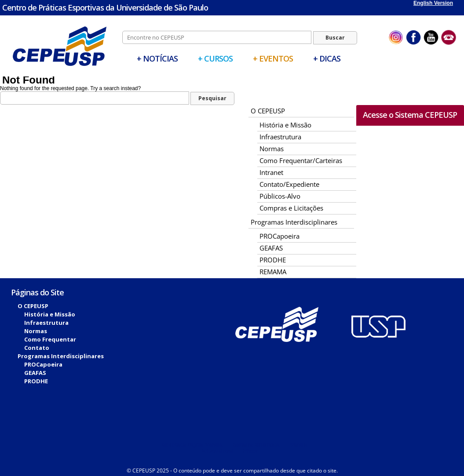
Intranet (271, 172)
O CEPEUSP (268, 111)
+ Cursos (215, 58)
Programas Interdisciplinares (294, 222)
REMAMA (273, 272)
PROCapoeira (279, 236)
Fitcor (250, 451)
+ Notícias (157, 58)
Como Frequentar (50, 339)
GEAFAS (271, 248)
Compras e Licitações (291, 208)
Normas (272, 149)
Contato (37, 348)
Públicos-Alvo (280, 196)
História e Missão (285, 125)
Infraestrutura (280, 137)
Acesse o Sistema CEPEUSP (410, 115)
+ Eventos (273, 58)
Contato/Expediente (289, 184)
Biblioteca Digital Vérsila (192, 445)
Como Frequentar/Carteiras (301, 160)
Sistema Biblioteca (256, 445)
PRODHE (273, 260)
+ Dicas (327, 58)
